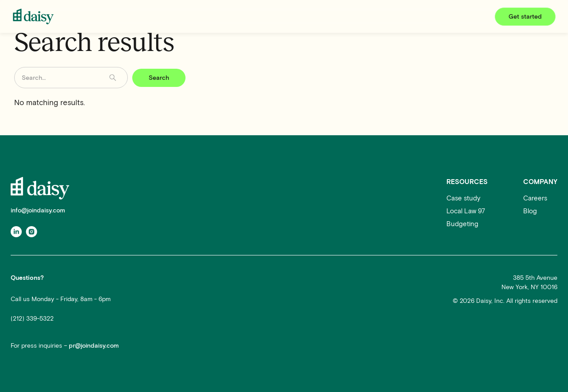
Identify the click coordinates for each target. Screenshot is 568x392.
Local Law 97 (466, 211)
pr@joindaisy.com (94, 346)
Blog (530, 211)
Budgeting (462, 224)
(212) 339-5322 (32, 319)
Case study (463, 198)
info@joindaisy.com (38, 210)
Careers (535, 198)
